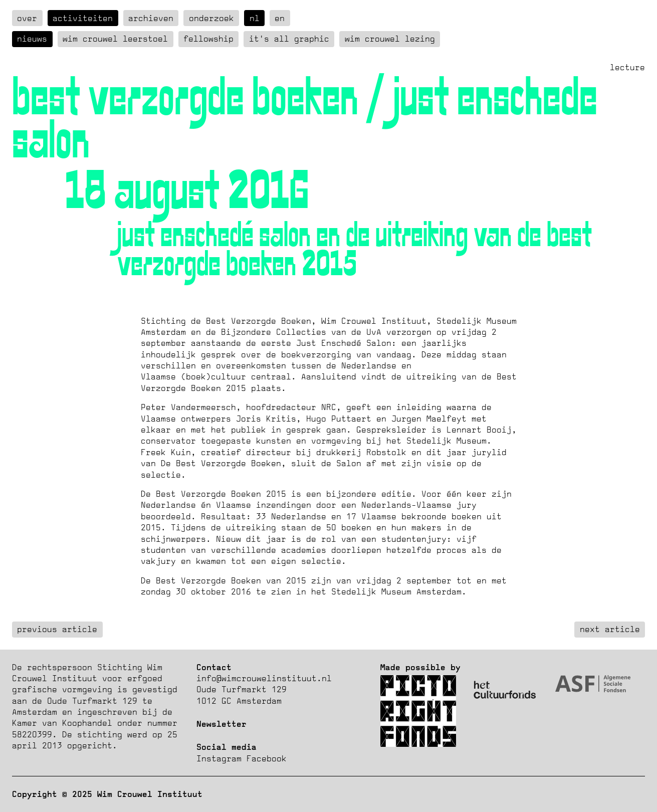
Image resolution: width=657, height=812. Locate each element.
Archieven (151, 18)
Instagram (219, 758)
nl (255, 18)
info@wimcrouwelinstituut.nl (264, 678)
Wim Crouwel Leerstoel (115, 39)
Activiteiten (83, 18)
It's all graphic (289, 39)
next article (610, 629)
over (27, 18)
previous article (57, 629)
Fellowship (208, 39)
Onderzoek (211, 18)
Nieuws (32, 39)
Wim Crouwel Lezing (390, 39)
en (280, 18)
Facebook (267, 758)
